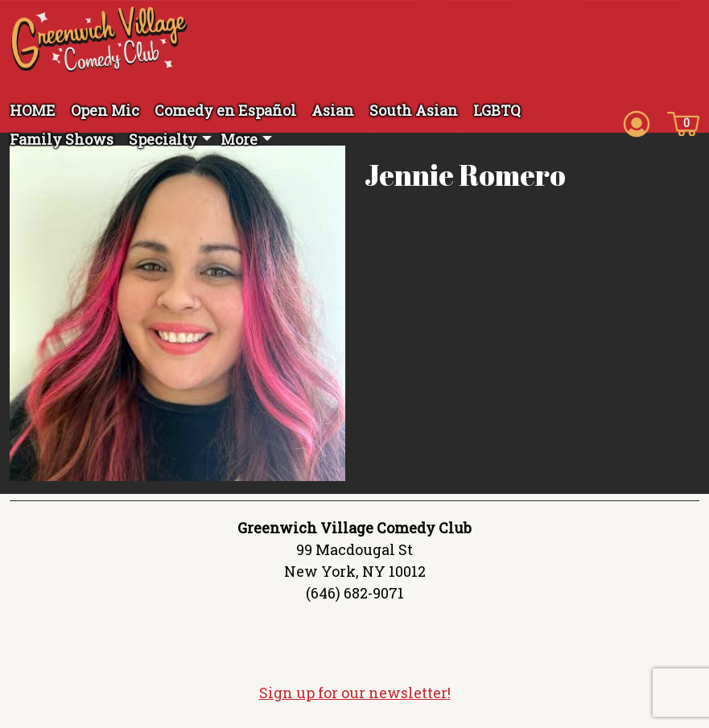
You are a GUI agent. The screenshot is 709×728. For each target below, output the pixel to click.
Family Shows (62, 139)
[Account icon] (637, 122)
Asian (333, 110)
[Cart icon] (683, 122)
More (239, 139)
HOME (33, 110)
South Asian (414, 110)
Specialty (163, 139)
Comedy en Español (225, 110)
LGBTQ (497, 110)
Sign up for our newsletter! (355, 693)
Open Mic (105, 110)
